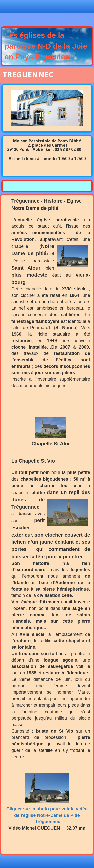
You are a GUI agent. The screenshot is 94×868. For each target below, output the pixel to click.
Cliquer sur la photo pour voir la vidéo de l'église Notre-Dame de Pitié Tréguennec (47, 815)
